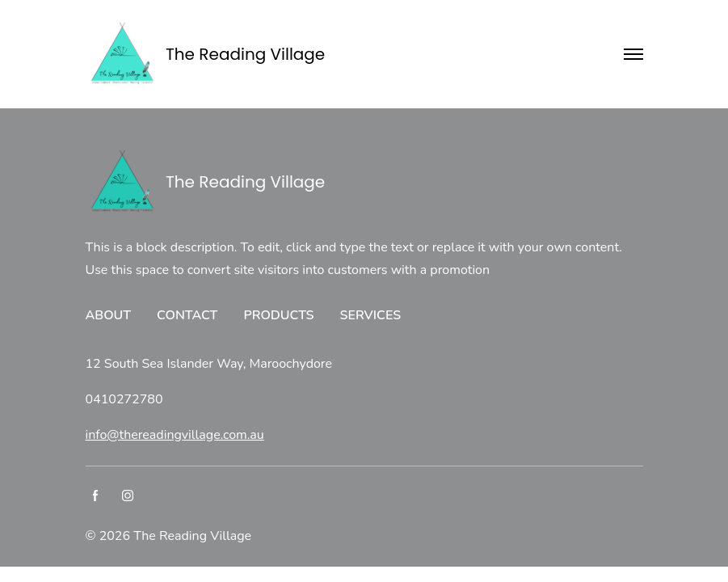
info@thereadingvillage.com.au (175, 435)
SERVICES (371, 315)
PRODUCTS (278, 315)
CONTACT (187, 315)
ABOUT (109, 315)
